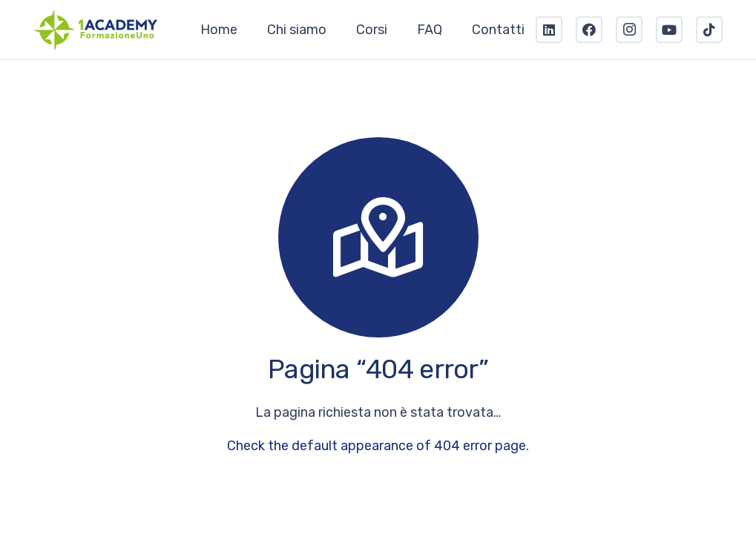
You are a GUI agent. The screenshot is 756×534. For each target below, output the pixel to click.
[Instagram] (629, 30)
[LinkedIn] (549, 30)
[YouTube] (669, 30)
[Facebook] (589, 30)
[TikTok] (709, 30)
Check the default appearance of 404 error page (377, 446)
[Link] (96, 30)
